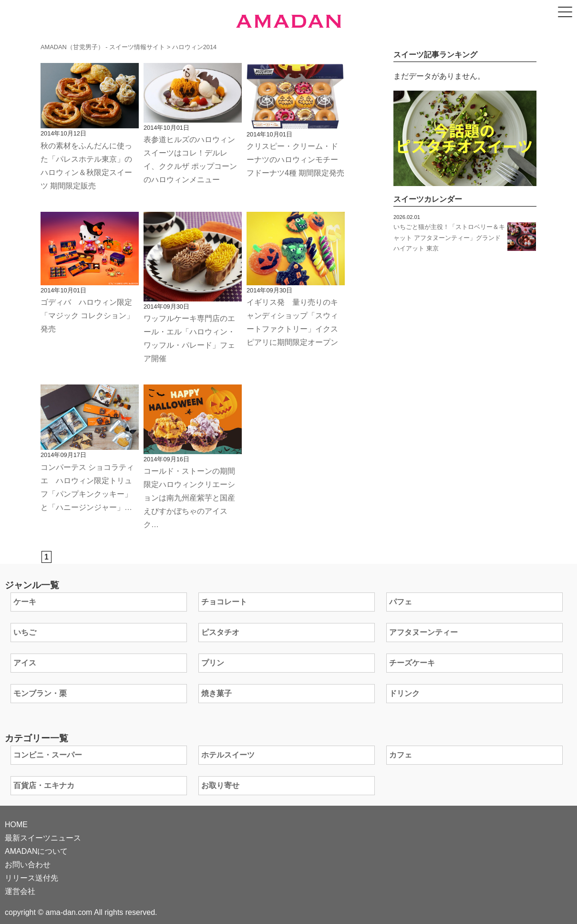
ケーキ (25, 602)
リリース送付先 (31, 878)
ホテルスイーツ (228, 755)
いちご (25, 632)
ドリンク (404, 693)
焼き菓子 (216, 693)
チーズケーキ (412, 663)
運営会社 (20, 891)
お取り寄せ (220, 785)
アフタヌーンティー (423, 632)
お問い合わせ (28, 865)
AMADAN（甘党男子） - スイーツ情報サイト (103, 47)
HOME (16, 825)
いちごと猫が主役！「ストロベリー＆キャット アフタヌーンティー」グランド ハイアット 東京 (449, 238)
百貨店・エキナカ (44, 785)
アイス (25, 663)
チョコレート (224, 602)
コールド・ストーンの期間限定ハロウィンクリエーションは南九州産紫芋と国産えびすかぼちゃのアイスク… (189, 498)
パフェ (401, 602)
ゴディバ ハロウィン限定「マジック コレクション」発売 (87, 316)
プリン (213, 663)
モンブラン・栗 (40, 693)
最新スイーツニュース (43, 838)
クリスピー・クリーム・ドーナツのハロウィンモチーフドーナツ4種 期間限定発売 (295, 160)
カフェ (401, 755)
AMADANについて (36, 851)
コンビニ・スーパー (48, 755)
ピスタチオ (220, 632)
